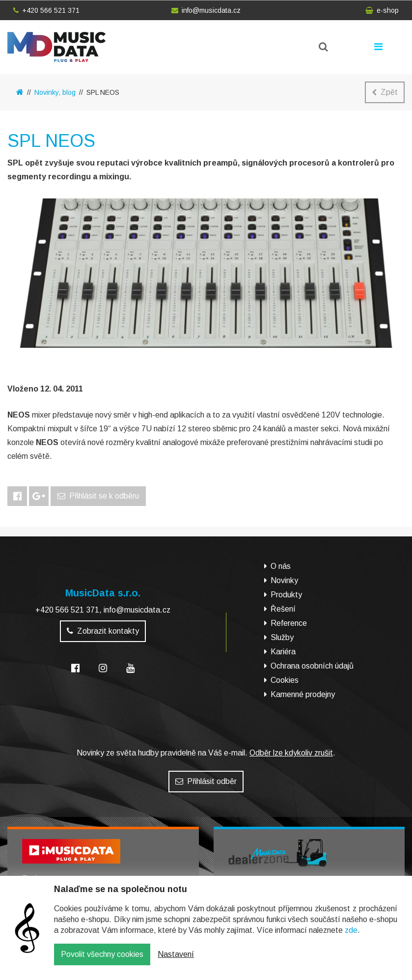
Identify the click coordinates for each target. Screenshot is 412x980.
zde (351, 938)
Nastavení (176, 962)
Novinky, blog (55, 92)
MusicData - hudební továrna (56, 47)
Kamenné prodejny (303, 694)
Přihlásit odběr (206, 781)
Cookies (285, 680)
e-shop (382, 10)
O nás (281, 566)
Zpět (385, 92)
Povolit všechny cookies (102, 962)
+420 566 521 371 (46, 10)
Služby (282, 637)
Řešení (283, 609)
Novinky (284, 580)
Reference (289, 623)
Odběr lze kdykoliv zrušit (291, 753)
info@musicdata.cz (206, 10)
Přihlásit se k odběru (98, 496)
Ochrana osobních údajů (312, 666)
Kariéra (283, 652)
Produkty (286, 595)
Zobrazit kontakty (103, 631)
